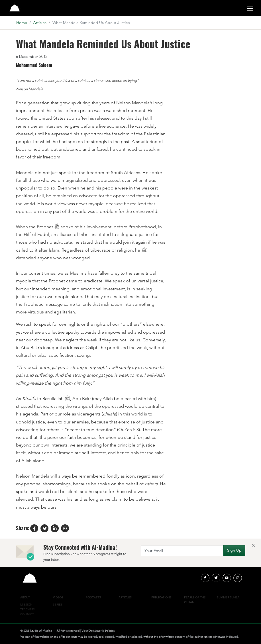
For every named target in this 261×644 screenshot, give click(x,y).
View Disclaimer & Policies (98, 630)
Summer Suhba (228, 597)
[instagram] (238, 578)
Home (22, 23)
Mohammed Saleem (34, 65)
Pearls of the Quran (195, 600)
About (25, 597)
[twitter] (216, 578)
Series (58, 605)
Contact (27, 614)
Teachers (27, 609)
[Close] (253, 545)
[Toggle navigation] (250, 8)
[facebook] (205, 578)
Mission (26, 605)
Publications (161, 597)
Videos (58, 597)
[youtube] (227, 578)
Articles (40, 23)
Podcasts (93, 597)
